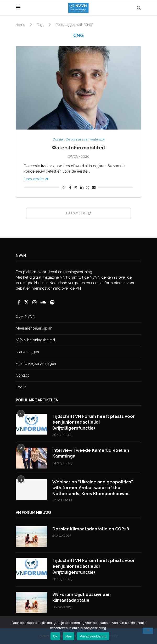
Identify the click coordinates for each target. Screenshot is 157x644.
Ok (55, 636)
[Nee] (148, 631)
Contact (22, 375)
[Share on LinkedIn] (82, 188)
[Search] (139, 8)
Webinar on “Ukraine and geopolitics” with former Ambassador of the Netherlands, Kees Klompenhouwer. (93, 488)
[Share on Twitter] (76, 187)
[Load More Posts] (78, 213)
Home (20, 25)
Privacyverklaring (93, 636)
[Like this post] (64, 188)
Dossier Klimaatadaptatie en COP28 (91, 529)
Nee (69, 636)
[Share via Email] (94, 188)
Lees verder (36, 179)
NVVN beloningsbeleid (35, 340)
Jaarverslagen (27, 352)
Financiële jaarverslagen (36, 364)
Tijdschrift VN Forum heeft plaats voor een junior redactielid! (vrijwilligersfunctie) (94, 422)
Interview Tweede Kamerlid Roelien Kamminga (91, 453)
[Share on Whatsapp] (88, 188)
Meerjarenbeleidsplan (34, 328)
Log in (21, 387)
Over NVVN (26, 317)
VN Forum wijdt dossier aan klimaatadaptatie (82, 597)
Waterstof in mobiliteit (78, 148)
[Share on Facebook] (70, 188)
